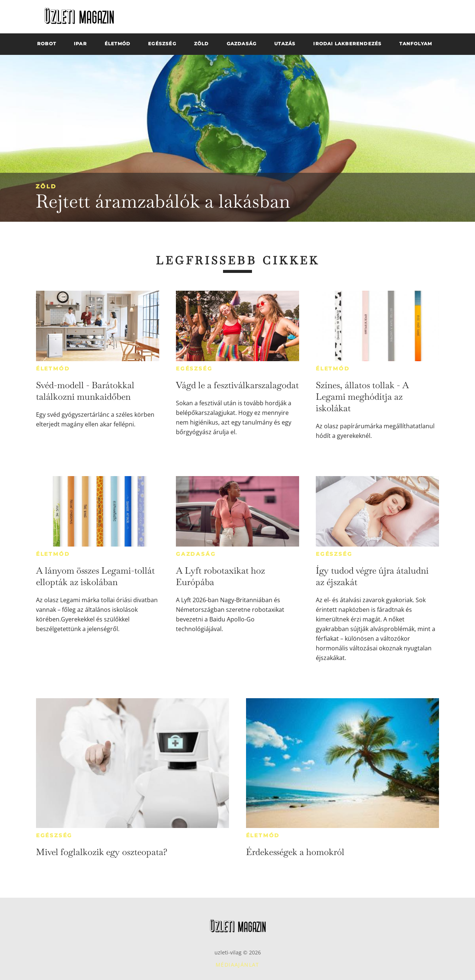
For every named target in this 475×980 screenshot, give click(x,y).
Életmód (53, 369)
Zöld (46, 186)
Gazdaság (196, 554)
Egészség (194, 369)
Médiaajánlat (237, 965)
